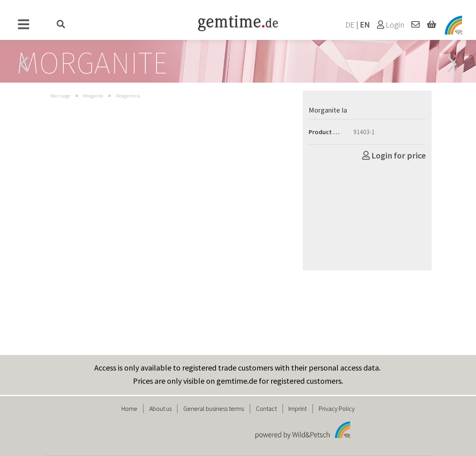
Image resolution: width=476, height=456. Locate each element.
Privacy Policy (337, 408)
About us (161, 408)
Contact (266, 408)
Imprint (297, 408)
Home (129, 408)
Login (391, 25)
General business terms (214, 408)
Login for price (394, 155)
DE (350, 25)
